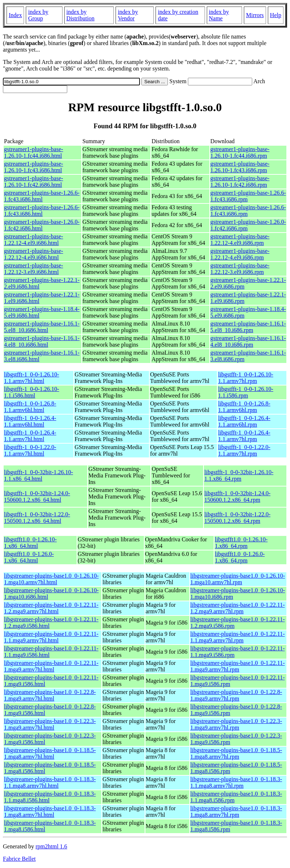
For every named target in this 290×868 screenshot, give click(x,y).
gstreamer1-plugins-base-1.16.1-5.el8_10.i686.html (42, 327)
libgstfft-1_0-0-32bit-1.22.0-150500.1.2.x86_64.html (37, 518)
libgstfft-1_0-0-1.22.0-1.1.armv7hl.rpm (244, 450)
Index (15, 15)
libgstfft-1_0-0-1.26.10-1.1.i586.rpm (246, 392)
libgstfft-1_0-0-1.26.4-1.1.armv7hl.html (30, 436)
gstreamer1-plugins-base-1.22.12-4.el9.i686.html (34, 240)
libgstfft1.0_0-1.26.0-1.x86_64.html (29, 557)
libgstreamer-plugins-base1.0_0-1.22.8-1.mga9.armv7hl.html (50, 695)
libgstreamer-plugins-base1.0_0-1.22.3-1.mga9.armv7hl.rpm (236, 724)
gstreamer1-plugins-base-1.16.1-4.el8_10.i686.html (42, 341)
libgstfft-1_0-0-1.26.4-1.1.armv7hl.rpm (244, 436)
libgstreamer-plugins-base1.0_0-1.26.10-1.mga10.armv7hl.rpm (238, 579)
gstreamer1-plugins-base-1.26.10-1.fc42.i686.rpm (240, 181)
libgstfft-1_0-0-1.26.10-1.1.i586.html (32, 392)
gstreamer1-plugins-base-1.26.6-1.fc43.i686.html (42, 196)
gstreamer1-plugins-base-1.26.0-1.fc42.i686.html (42, 225)
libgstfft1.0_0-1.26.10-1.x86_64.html (30, 543)
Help (276, 15)
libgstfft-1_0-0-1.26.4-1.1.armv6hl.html (30, 421)
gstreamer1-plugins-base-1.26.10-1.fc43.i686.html (34, 167)
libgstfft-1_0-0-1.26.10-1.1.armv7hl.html (32, 378)
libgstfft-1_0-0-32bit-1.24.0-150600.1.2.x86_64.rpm (237, 496)
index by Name (219, 15)
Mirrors (255, 15)
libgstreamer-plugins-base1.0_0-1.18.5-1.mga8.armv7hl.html (50, 753)
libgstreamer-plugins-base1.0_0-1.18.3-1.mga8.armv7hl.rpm (236, 812)
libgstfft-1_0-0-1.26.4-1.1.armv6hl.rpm (244, 421)
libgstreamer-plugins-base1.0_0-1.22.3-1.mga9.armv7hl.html (50, 724)
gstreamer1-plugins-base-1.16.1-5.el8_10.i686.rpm (248, 327)
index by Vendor (128, 15)
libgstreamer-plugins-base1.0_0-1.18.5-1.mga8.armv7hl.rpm (236, 753)
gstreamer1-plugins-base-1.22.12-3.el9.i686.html (34, 269)
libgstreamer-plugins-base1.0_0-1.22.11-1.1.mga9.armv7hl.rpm (238, 637)
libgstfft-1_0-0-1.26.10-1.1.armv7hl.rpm (246, 378)
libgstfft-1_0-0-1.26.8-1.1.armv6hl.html (30, 407)
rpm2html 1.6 (51, 846)
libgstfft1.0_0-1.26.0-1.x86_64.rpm (240, 557)
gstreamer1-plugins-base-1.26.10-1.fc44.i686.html (34, 152)
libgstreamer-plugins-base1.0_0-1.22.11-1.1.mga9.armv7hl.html (51, 637)
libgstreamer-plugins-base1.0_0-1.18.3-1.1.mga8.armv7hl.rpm (236, 782)
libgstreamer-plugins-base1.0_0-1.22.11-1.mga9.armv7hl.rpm (238, 666)
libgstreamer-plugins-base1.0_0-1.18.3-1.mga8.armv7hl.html (50, 812)
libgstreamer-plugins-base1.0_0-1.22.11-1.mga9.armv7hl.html (51, 666)
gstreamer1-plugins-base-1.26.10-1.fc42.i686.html (34, 181)
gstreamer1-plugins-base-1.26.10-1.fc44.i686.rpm (240, 152)
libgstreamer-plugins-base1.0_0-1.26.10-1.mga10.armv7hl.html (51, 579)
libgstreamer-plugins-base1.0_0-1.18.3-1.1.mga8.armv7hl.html (50, 782)
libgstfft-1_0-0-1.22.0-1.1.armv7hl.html (30, 450)
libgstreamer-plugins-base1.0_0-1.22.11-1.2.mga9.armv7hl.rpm (238, 608)
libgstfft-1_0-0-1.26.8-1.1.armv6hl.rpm (244, 407)
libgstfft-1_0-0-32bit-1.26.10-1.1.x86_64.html (39, 475)
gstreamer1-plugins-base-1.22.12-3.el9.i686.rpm (240, 269)
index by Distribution (80, 15)
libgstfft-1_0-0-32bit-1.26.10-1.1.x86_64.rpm (239, 475)
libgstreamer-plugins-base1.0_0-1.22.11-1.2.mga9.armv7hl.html (51, 608)
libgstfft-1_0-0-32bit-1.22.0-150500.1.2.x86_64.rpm (237, 518)
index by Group (38, 15)
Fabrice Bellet (19, 859)
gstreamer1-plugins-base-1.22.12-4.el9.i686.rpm (240, 240)
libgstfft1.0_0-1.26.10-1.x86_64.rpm (241, 543)
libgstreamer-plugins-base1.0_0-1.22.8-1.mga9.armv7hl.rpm (236, 695)
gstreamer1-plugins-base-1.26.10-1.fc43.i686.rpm (240, 167)
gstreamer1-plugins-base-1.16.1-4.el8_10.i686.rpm (248, 341)
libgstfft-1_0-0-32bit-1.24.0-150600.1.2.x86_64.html (37, 496)
